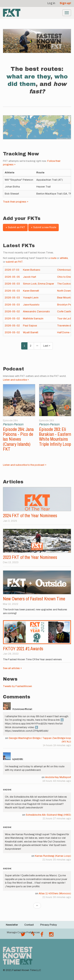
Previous (7, 408)
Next (67, 408)
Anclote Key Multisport (58, 777)
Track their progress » (16, 202)
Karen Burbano (32, 270)
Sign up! (65, 3)
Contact (29, 925)
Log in (51, 3)
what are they (28, 77)
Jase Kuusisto (31, 305)
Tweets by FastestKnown (17, 686)
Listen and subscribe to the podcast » (25, 465)
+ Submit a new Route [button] (43, 227)
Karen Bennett (31, 291)
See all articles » (12, 668)
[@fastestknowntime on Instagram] (51, 935)
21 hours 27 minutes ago (57, 819)
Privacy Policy (49, 925)
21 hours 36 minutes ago (57, 897)
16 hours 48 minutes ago (57, 781)
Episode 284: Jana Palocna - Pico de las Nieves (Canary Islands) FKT (18, 439)
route (53, 258)
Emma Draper (46, 284)
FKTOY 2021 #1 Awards (23, 649)
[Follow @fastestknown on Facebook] (42, 935)
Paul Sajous (30, 326)
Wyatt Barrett (31, 332)
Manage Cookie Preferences (23, 932)
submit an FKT (14, 262)
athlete (64, 258)
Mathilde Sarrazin (33, 319)
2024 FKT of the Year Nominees (30, 516)
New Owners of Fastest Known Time (34, 599)
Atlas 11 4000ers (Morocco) (55, 894)
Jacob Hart (30, 277)
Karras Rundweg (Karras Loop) (53, 856)
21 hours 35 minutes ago (57, 860)
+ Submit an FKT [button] (15, 227)
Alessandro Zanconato (36, 312)
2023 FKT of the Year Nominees (30, 557)
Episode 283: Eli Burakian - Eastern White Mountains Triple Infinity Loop (55, 437)
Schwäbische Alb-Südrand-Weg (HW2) (48, 815)
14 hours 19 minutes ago (57, 745)
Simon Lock (30, 284)
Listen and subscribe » (16, 380)
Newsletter (12, 925)
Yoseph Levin (31, 298)
